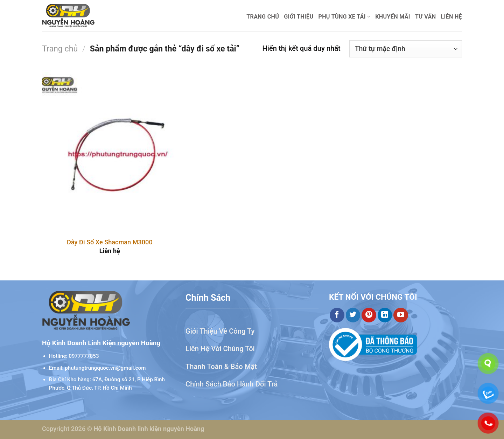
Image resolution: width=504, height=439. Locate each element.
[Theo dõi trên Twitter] (353, 315)
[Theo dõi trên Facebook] (337, 315)
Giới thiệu (299, 17)
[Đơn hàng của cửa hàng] (406, 49)
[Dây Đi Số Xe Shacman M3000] (110, 151)
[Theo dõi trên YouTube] (401, 315)
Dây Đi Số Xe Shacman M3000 (110, 242)
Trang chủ (263, 17)
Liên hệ (451, 17)
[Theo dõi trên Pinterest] (369, 315)
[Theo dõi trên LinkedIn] (385, 315)
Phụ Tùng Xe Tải (344, 17)
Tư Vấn (426, 17)
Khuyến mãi (393, 17)
